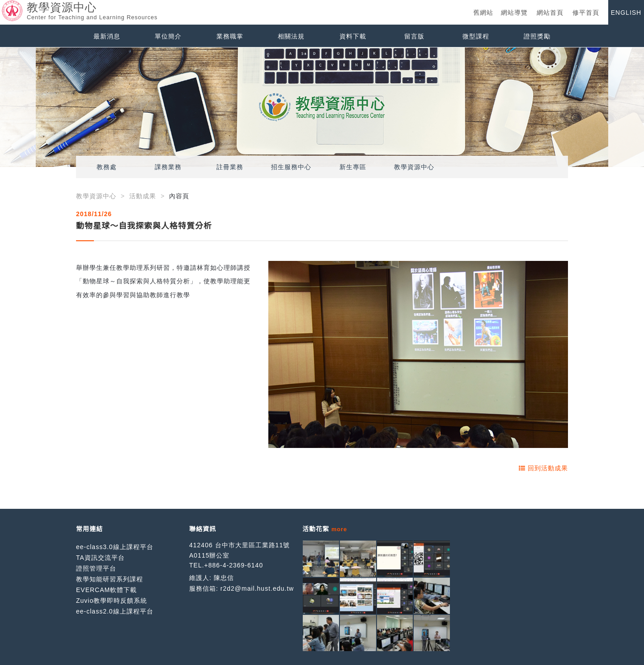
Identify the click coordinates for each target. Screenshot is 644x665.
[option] (322, 107)
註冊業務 (230, 167)
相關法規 (291, 36)
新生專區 (353, 167)
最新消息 (107, 36)
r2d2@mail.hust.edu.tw (257, 588)
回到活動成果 (543, 468)
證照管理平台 (96, 568)
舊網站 (483, 13)
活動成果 (143, 196)
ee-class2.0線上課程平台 (115, 611)
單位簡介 (168, 36)
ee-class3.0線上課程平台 (115, 547)
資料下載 (353, 36)
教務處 (107, 167)
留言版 (414, 36)
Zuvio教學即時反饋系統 (112, 601)
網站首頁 (550, 13)
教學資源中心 (414, 167)
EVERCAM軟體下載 (106, 590)
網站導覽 (514, 13)
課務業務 (168, 167)
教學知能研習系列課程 (110, 579)
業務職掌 (230, 36)
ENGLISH (626, 13)
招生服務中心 (291, 167)
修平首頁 (586, 13)
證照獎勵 (537, 36)
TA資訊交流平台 (100, 558)
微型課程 (476, 36)
